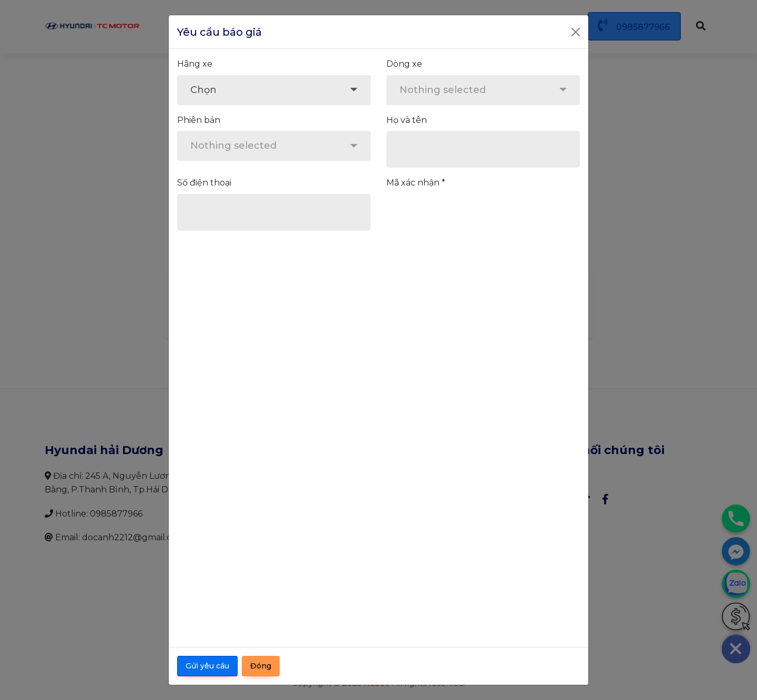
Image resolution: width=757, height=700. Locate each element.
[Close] (576, 32)
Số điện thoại (204, 183)
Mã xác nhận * (416, 183)
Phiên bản (199, 120)
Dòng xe (404, 64)
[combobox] (274, 90)
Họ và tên (407, 120)
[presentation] (466, 214)
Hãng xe (195, 64)
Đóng (261, 666)
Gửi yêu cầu (207, 666)
